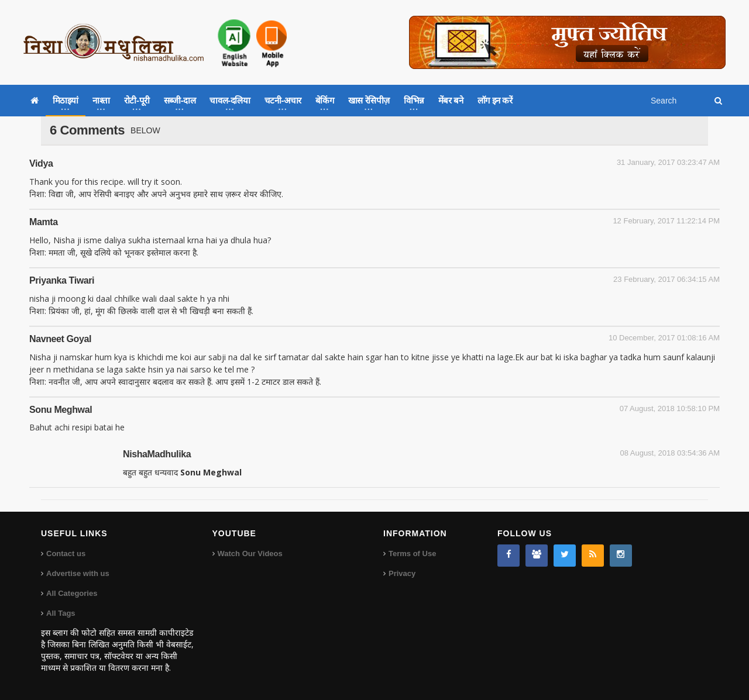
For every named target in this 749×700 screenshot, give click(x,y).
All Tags (61, 613)
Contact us (66, 554)
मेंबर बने (451, 100)
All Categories (72, 593)
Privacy (402, 573)
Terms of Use (412, 554)
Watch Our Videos (250, 554)
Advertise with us (78, 573)
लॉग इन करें (495, 100)
